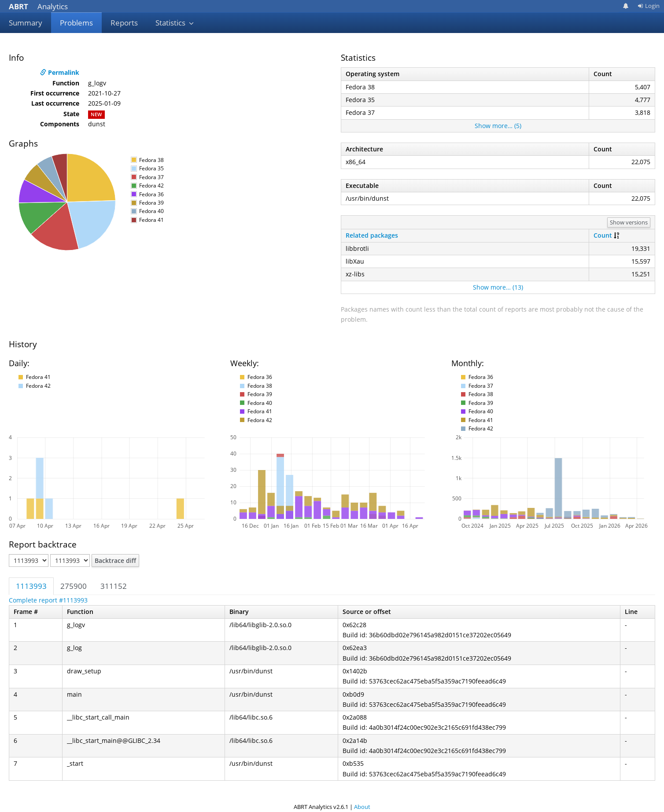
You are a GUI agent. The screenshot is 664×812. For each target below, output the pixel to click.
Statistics (175, 23)
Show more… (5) (498, 126)
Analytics (38, 6)
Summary (26, 23)
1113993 (31, 586)
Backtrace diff (115, 560)
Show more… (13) (498, 287)
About (362, 807)
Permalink (60, 72)
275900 (74, 586)
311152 (114, 586)
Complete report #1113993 (48, 600)
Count (603, 235)
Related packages (372, 235)
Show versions (629, 222)
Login (649, 6)
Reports (124, 23)
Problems (76, 23)
